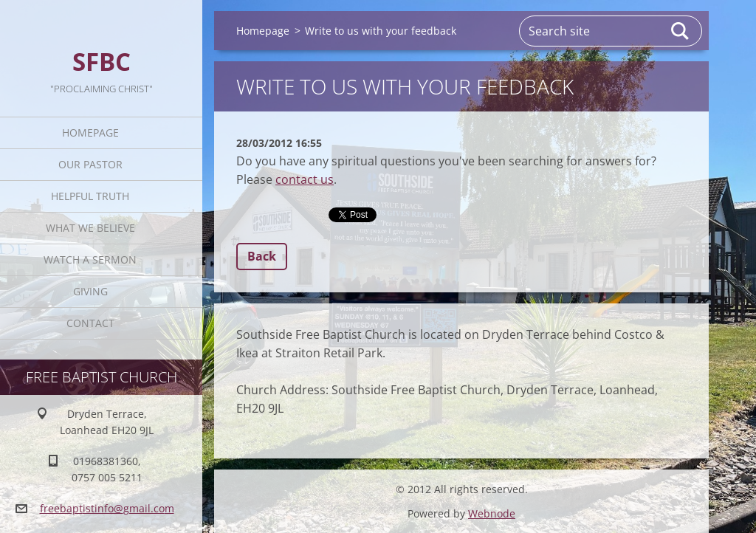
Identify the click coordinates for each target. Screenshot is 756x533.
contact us (305, 179)
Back (262, 256)
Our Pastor (90, 164)
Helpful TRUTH (90, 196)
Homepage (90, 133)
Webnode (492, 513)
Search (681, 31)
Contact (90, 323)
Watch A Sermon (90, 259)
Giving (90, 291)
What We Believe (90, 228)
